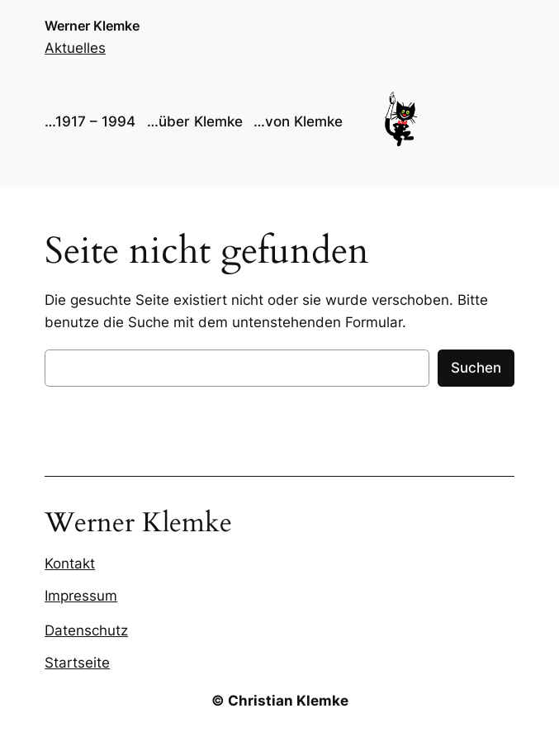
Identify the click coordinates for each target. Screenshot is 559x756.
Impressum (81, 596)
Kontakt (70, 563)
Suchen (476, 368)
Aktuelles (75, 48)
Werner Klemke (92, 26)
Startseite (77, 663)
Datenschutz (86, 630)
